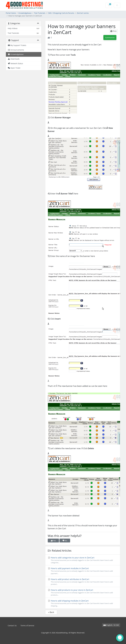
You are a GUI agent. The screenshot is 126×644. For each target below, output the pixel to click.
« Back (51, 612)
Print (113, 31)
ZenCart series (83, 13)
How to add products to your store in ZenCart (83, 592)
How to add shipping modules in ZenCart (83, 603)
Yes (53, 541)
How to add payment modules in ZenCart (83, 571)
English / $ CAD (111, 625)
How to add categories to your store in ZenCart (83, 560)
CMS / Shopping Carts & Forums (61, 13)
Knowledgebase (25, 13)
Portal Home (11, 13)
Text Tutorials (40, 13)
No (65, 541)
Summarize (110, 38)
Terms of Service (27, 626)
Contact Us (12, 626)
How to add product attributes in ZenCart (83, 582)
